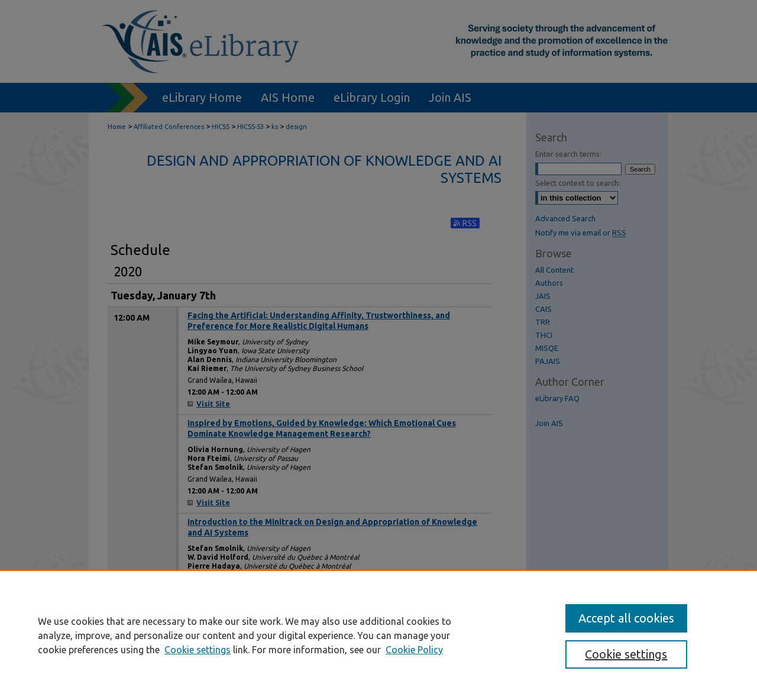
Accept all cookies (626, 618)
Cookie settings (198, 650)
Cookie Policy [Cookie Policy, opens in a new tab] (414, 650)
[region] (378, 635)
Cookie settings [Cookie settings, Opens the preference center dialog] (626, 654)
